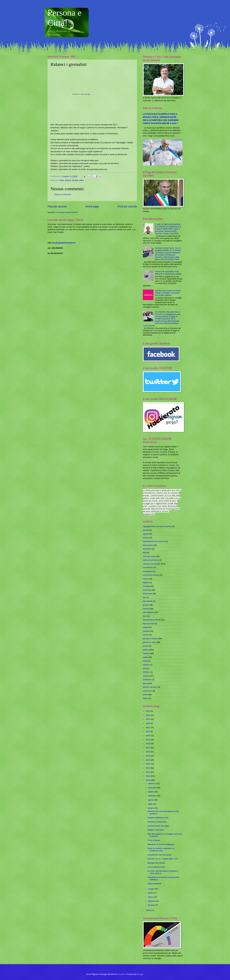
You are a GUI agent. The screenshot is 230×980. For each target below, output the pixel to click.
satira (145, 661)
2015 (148, 756)
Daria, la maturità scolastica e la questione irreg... (161, 849)
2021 (148, 731)
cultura (146, 579)
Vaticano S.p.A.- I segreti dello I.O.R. (163, 859)
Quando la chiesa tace (157, 822)
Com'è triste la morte (156, 867)
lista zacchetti (149, 624)
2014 (148, 760)
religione (146, 653)
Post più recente (57, 207)
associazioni (148, 545)
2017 (148, 748)
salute (145, 657)
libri (144, 616)
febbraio (152, 901)
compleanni (148, 571)
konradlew (121, 974)
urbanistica (147, 691)
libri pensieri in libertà (152, 620)
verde (145, 695)
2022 (148, 727)
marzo (151, 897)
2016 (148, 752)
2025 (148, 715)
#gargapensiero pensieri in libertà (157, 526)
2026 (148, 711)
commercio (147, 567)
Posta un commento (63, 194)
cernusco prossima (151, 560)
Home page (92, 207)
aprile (151, 893)
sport (145, 683)
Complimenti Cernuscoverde (159, 855)
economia (147, 590)
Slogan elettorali (154, 884)
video (81, 180)
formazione (148, 594)
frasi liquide (148, 601)
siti (144, 668)
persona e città (149, 642)
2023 (148, 723)
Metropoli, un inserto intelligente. (161, 844)
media (62, 180)
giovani (146, 605)
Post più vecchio (127, 207)
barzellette (147, 549)
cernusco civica (149, 556)
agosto (151, 800)
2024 (148, 719)
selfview (146, 665)
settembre (152, 796)
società (75, 180)
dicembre (152, 784)
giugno (151, 808)
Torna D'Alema (154, 840)
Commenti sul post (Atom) (67, 212)
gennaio (152, 905)
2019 (148, 740)
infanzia (146, 609)
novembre (152, 788)
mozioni (146, 631)
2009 (148, 780)
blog (145, 552)
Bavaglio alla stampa (156, 863)
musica (146, 635)
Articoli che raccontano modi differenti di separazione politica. (168, 273)
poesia (146, 646)
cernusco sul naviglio (152, 564)
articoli (146, 538)
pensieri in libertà (150, 639)
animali (146, 530)
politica (68, 180)
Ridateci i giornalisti (156, 830)
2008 (148, 910)
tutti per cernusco (150, 687)
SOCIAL (146, 672)
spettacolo (147, 680)
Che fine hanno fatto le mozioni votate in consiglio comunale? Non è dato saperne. (168, 293)
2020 (148, 736)
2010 (148, 776)
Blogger (140, 974)
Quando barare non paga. (158, 826)
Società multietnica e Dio (158, 818)
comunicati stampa (151, 575)
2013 (148, 764)
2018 (148, 744)
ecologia (146, 586)
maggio (151, 889)
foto (144, 597)
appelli (146, 534)
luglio (150, 804)
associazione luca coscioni (154, 541)
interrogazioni (149, 612)
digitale (146, 582)
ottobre (151, 792)
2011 (148, 772)
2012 (148, 768)
